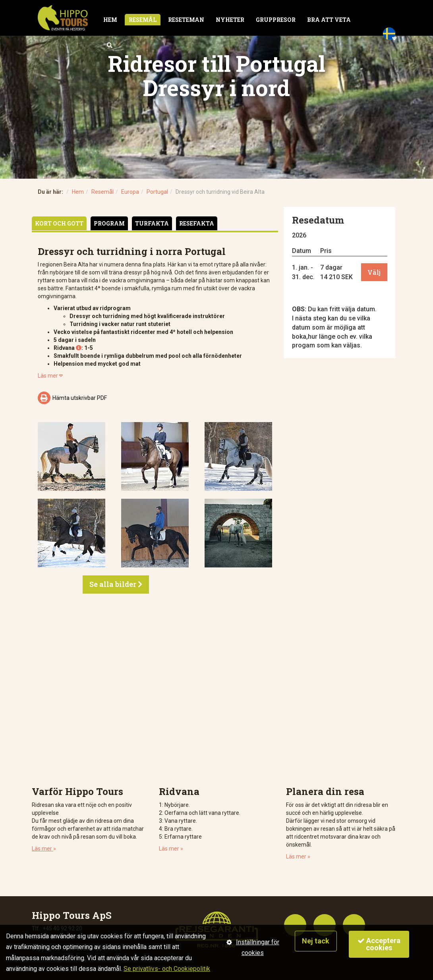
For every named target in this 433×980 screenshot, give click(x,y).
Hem (110, 20)
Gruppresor (276, 20)
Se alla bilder (116, 584)
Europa (130, 192)
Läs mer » (171, 849)
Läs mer (50, 376)
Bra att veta (329, 20)
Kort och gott (59, 223)
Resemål (143, 20)
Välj (374, 272)
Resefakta (197, 223)
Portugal (157, 192)
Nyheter (230, 20)
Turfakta (152, 223)
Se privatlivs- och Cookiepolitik (167, 969)
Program (109, 223)
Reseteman (186, 20)
